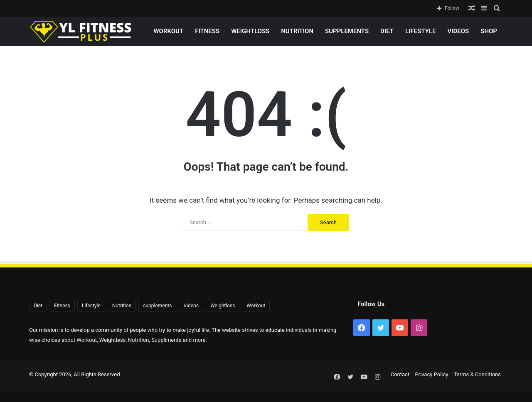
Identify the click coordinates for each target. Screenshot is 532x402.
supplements (347, 31)
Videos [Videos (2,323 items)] (191, 306)
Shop (489, 31)
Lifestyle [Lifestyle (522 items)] (91, 306)
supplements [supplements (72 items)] (157, 306)
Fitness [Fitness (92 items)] (62, 306)
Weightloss (250, 31)
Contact (400, 374)
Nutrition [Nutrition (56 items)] (122, 306)
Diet (387, 31)
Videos (458, 31)
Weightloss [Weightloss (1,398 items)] (223, 306)
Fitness (207, 31)
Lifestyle (420, 31)
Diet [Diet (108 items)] (38, 306)
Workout (168, 31)
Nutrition (297, 31)
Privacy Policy (431, 374)
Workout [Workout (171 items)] (256, 306)
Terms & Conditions (477, 374)
